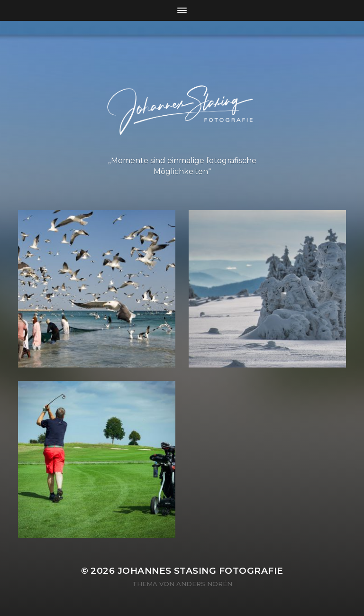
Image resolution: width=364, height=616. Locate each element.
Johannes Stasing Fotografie (200, 571)
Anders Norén (204, 584)
